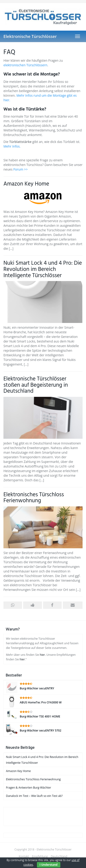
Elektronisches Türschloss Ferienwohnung (34, 498)
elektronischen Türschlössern (25, 65)
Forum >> (21, 169)
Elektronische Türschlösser (30, 36)
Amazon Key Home (26, 184)
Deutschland (59, 856)
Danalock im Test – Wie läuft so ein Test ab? (34, 796)
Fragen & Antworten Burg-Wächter (29, 788)
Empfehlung (40, 856)
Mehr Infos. (12, 146)
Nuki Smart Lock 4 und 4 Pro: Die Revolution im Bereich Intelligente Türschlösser (43, 269)
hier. (43, 655)
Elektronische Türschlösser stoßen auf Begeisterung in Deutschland (36, 385)
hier (22, 659)
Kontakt (24, 856)
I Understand (49, 865)
